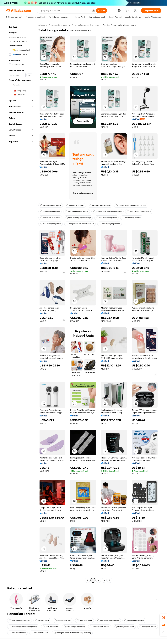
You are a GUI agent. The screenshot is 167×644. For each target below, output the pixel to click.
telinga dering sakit (75, 205)
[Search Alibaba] (65, 11)
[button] (93, 11)
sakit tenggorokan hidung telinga (23, 627)
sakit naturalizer (51, 627)
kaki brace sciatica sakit (108, 621)
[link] (163, 618)
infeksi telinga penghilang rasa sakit (131, 205)
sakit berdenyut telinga (51, 205)
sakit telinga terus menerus (139, 212)
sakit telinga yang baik (134, 621)
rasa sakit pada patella (106, 218)
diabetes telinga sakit (50, 212)
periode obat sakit (63, 621)
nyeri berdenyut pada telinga (78, 218)
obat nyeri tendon (17, 633)
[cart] (128, 11)
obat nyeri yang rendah (110, 224)
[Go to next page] (110, 580)
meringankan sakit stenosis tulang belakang (72, 633)
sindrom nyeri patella (100, 627)
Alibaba (42, 25)
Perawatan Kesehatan (58, 25)
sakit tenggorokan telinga (77, 212)
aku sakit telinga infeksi (100, 205)
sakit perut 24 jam (148, 627)
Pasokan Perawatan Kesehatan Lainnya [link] (120, 25)
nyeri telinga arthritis (132, 218)
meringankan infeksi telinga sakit (108, 212)
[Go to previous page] (87, 580)
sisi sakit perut (42, 621)
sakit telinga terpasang (74, 627)
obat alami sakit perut (50, 218)
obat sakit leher (84, 621)
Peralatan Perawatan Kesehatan (85, 25)
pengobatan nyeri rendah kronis (80, 224)
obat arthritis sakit (40, 633)
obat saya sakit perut (124, 627)
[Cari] (102, 11)
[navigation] (21, 303)
